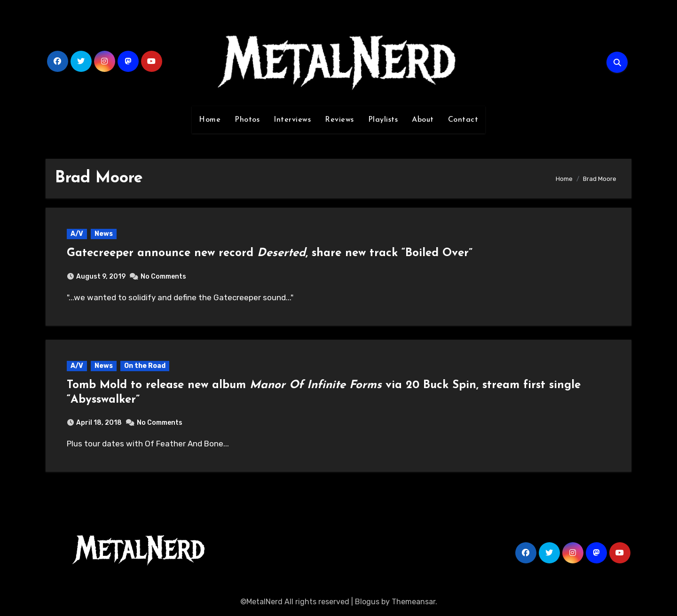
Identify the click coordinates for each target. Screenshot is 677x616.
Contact (463, 120)
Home (210, 120)
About (423, 120)
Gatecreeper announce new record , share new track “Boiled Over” (270, 253)
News (104, 234)
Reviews (339, 120)
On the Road (145, 366)
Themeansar (413, 602)
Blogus (367, 602)
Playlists (383, 120)
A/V (77, 234)
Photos (247, 120)
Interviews (292, 120)
